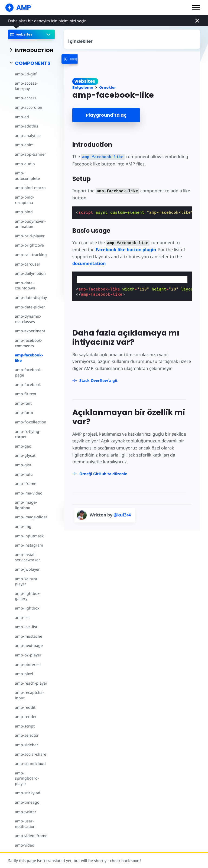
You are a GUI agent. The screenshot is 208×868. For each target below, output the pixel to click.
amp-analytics (28, 135)
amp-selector (27, 735)
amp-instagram (29, 545)
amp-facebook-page (28, 372)
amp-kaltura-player (27, 581)
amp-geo (23, 446)
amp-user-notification (25, 824)
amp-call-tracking (31, 255)
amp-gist (23, 465)
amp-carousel (27, 264)
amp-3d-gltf (26, 74)
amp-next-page (29, 645)
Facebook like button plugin (126, 250)
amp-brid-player (30, 236)
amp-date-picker (30, 307)
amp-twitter (26, 812)
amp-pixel (24, 674)
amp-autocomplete (27, 176)
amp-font (23, 403)
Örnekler (108, 87)
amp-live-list (26, 627)
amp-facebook (28, 384)
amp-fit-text (26, 394)
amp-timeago (27, 802)
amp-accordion (29, 107)
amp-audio (25, 164)
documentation (89, 263)
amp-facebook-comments (28, 343)
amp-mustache (29, 636)
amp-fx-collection (31, 422)
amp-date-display (31, 297)
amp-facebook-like (29, 358)
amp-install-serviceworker (27, 557)
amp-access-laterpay (26, 86)
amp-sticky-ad (28, 793)
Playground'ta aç (106, 115)
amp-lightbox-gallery (28, 596)
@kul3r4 (122, 515)
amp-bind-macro (30, 188)
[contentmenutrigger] (132, 39)
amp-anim (24, 145)
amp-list (22, 618)
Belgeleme (83, 87)
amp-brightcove (29, 245)
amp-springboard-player (27, 778)
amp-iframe (26, 484)
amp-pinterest (28, 664)
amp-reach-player (31, 683)
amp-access (26, 98)
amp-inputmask (29, 536)
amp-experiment (30, 331)
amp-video (25, 845)
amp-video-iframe (31, 836)
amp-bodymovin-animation (30, 224)
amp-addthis (27, 126)
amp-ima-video (29, 493)
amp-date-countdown (25, 285)
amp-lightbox (27, 608)
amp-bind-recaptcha (25, 200)
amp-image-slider (31, 517)
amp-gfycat (25, 455)
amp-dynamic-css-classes (28, 319)
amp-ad (22, 117)
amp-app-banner (30, 154)
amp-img (23, 526)
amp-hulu (24, 474)
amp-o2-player (28, 655)
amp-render (26, 717)
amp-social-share (31, 754)
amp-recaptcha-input (29, 695)
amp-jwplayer (27, 569)
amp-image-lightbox (26, 505)
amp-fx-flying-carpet (28, 434)
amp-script (25, 726)
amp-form (24, 412)
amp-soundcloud (30, 763)
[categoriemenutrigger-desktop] (90, 59)
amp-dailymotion (30, 273)
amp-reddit (25, 707)
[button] (196, 7)
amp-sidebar (27, 745)
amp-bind (24, 212)
